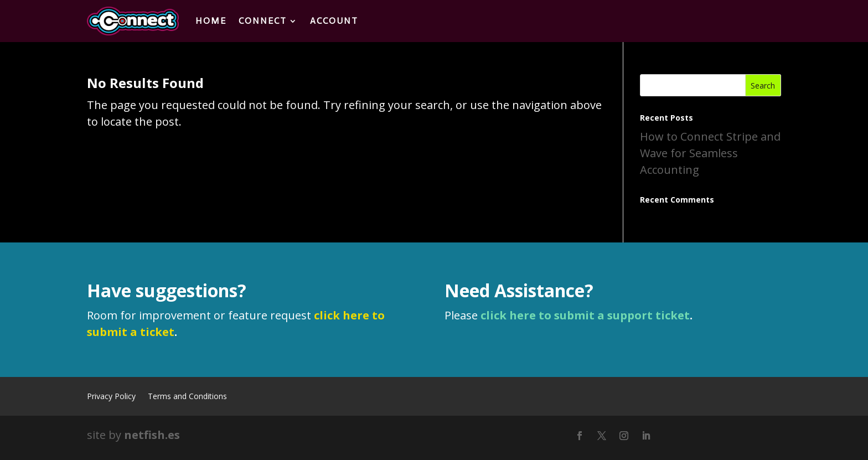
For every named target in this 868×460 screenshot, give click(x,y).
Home (211, 21)
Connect (263, 21)
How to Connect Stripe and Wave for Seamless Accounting (710, 153)
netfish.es (152, 435)
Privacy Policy (111, 397)
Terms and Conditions (187, 397)
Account (334, 21)
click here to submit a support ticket (585, 315)
